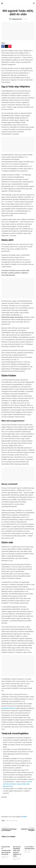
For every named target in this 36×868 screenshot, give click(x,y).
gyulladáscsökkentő (8, 708)
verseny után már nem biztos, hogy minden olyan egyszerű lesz (17, 784)
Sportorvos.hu (5, 856)
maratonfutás (13, 821)
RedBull (24, 817)
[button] (3, 46)
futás (7, 821)
